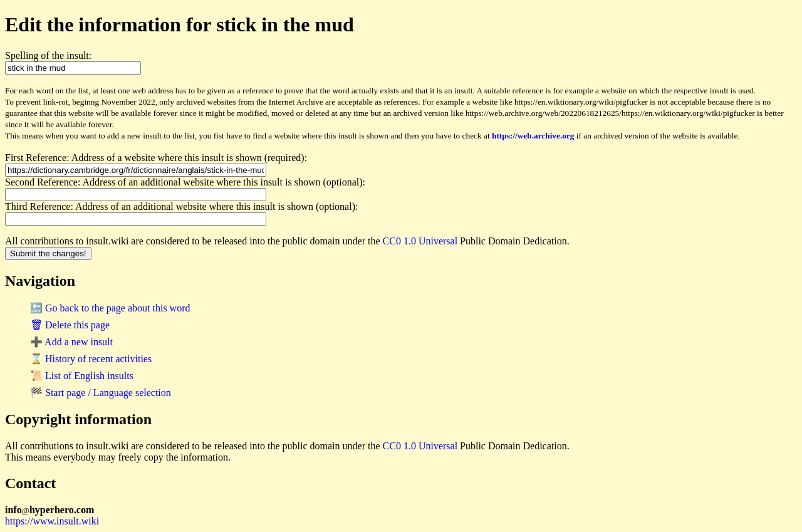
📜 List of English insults (82, 376)
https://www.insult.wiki (52, 521)
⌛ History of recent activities (91, 359)
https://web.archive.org (533, 136)
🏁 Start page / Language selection (101, 393)
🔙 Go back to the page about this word (110, 308)
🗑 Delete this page (70, 325)
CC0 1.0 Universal (420, 241)
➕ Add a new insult (71, 342)
